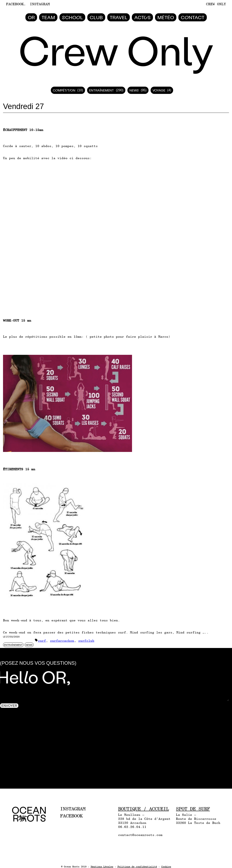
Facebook (15, 4)
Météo (166, 17)
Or (31, 17)
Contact (193, 17)
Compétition (64, 90)
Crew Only (216, 4)
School (72, 17)
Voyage (159, 90)
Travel (119, 17)
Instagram (40, 4)
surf (42, 641)
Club (96, 17)
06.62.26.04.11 (132, 827)
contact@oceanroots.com (140, 835)
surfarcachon (62, 641)
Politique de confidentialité (137, 867)
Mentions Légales (102, 867)
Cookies (166, 867)
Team (48, 17)
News (134, 90)
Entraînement (101, 90)
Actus (142, 17)
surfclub (86, 641)
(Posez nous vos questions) (38, 663)
